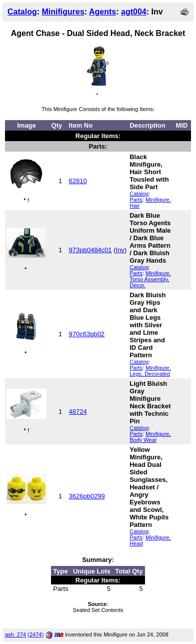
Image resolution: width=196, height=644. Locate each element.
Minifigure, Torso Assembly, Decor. (150, 279)
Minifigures (63, 12)
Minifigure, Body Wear (150, 437)
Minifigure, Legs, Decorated (150, 371)
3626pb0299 (87, 496)
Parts (136, 200)
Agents (102, 12)
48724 (78, 412)
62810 (78, 181)
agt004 (134, 12)
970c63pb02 (87, 334)
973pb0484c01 (90, 250)
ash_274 (15, 634)
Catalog (22, 12)
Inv (120, 250)
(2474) (35, 634)
